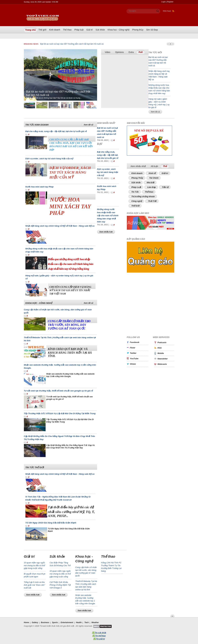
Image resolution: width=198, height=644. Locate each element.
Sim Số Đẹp (152, 30)
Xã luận (154, 166)
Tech (87, 622)
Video (108, 52)
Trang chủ (30, 30)
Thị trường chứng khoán (143, 196)
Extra (131, 52)
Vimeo (133, 364)
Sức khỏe (100, 30)
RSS (160, 348)
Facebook (135, 342)
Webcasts (162, 364)
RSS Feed (169, 11)
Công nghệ (137, 201)
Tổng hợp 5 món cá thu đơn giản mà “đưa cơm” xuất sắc (34, 585)
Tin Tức (135, 192)
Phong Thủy (137, 178)
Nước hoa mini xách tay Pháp (40, 187)
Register (170, 2)
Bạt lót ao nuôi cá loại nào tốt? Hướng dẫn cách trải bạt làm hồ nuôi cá (72, 44)
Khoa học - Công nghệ (119, 30)
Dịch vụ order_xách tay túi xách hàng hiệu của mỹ (49, 159)
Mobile (161, 353)
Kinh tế (152, 173)
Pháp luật (79, 30)
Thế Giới (136, 206)
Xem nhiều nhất (138, 166)
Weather (95, 622)
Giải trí (90, 30)
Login (164, 2)
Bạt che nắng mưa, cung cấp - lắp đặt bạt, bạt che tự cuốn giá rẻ (56, 131)
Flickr (133, 348)
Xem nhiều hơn (106, 232)
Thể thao (67, 30)
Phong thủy (138, 30)
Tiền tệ (165, 187)
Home (26, 622)
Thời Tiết (152, 201)
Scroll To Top (172, 616)
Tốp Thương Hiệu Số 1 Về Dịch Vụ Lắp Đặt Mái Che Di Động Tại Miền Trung (60, 413)
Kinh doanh (55, 30)
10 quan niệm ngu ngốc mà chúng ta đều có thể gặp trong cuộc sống (34, 565)
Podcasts (162, 342)
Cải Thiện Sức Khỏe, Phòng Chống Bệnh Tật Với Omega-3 (60, 585)
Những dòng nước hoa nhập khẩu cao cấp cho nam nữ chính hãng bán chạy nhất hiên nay (108, 216)
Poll (141, 52)
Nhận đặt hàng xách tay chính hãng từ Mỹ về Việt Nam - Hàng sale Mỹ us (60, 226)
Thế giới (42, 30)
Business (45, 622)
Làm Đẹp (152, 187)
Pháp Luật (136, 187)
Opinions (119, 52)
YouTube (134, 359)
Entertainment (67, 622)
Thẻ (166, 166)
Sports (55, 622)
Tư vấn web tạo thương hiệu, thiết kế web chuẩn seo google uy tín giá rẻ (58, 391)
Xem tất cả (155, 112)
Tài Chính (154, 178)
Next (173, 44)
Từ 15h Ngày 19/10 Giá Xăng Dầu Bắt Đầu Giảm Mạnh (51, 523)
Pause (170, 44)
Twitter (133, 353)
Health (79, 622)
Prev (168, 44)
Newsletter (163, 359)
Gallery (35, 622)
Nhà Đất (150, 183)
